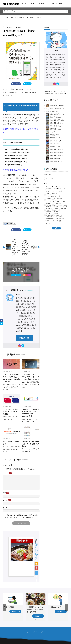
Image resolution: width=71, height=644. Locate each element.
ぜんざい (53, 194)
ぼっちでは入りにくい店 (52, 196)
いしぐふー (48, 191)
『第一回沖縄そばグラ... (57, 126)
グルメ (24, 4)
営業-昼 (47, 209)
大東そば (48, 211)
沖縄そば (56, 214)
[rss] (38, 633)
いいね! (9, 223)
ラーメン (48, 204)
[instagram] (20, 346)
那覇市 (58, 221)
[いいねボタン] (8, 223)
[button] (4, 594)
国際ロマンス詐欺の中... (57, 108)
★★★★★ (56, 189)
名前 (6, 493)
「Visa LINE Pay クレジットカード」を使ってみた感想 (12, 412)
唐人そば (56, 206)
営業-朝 (55, 209)
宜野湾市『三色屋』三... (57, 147)
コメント (8, 473)
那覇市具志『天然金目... (57, 156)
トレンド (51, 4)
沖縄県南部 (48, 219)
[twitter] (23, 346)
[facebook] (1, 320)
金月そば (48, 224)
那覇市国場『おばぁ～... (57, 129)
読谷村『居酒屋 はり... (56, 162)
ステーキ (48, 199)
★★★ (57, 186)
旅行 (32, 4)
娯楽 (60, 4)
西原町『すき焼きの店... (57, 159)
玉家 (46, 221)
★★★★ (48, 189)
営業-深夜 (62, 209)
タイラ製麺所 (57, 199)
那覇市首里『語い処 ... (56, 123)
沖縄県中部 (48, 216)
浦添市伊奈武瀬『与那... (57, 153)
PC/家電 (41, 4)
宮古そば (56, 211)
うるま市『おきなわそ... (57, 141)
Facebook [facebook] (17, 84)
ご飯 (46, 194)
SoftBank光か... (54, 111)
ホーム (26, 619)
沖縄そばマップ (55, 594)
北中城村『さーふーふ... (57, 138)
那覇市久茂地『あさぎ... (57, 114)
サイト (5, 508)
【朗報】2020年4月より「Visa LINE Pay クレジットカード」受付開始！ (26, 247)
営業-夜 (64, 206)
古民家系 (48, 206)
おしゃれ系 (58, 191)
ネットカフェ (49, 201)
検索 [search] (56, 228)
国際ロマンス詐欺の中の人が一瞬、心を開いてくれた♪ (31, 444)
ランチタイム (60, 201)
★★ (51, 186)
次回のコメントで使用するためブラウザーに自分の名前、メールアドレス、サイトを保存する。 (22, 516)
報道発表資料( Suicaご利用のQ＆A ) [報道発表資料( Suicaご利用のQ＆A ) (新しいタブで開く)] (16, 170)
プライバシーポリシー (40, 619)
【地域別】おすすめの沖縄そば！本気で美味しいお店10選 (35, 596)
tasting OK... (53, 132)
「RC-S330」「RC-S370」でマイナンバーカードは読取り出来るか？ (31, 377)
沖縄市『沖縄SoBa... (55, 117)
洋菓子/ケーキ (59, 219)
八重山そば (56, 204)
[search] (66, 11)
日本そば (48, 214)
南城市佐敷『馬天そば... (57, 120)
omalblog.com (11, 4)
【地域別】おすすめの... (57, 105)
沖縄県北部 (58, 216)
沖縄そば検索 (9, 594)
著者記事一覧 (24, 338)
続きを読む (15, 598)
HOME (7, 18)
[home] (33, 633)
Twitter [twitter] (28, 84)
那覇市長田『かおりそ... (57, 150)
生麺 (52, 221)
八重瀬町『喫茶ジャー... (57, 135)
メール (7, 500)
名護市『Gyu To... (55, 144)
